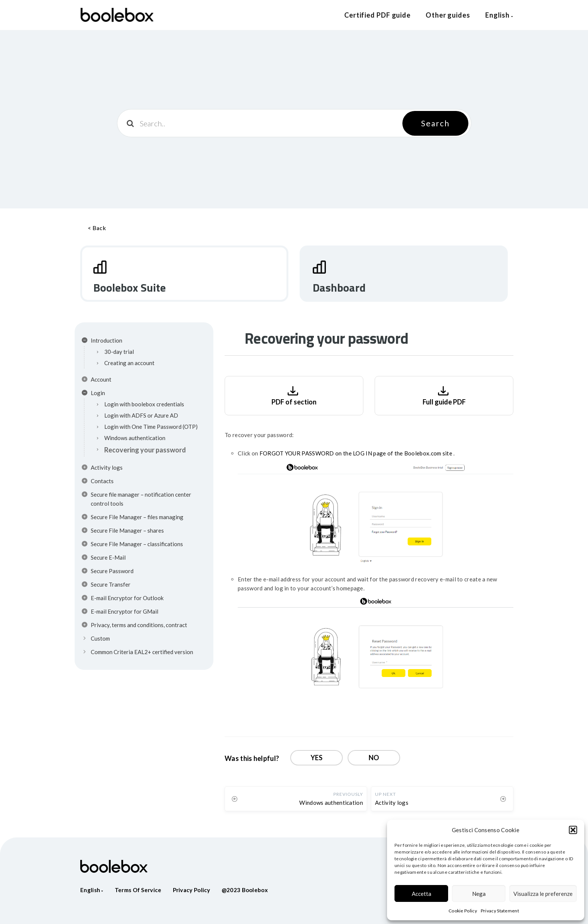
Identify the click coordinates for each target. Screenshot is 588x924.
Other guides (448, 15)
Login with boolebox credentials (144, 404)
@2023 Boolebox (245, 890)
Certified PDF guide (377, 15)
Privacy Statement (500, 911)
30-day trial (119, 352)
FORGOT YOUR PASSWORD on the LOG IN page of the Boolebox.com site (357, 453)
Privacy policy (192, 890)
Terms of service (138, 890)
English (499, 15)
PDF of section (294, 395)
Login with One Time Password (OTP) (151, 427)
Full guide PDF (444, 395)
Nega (479, 894)
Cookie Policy (463, 911)
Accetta (421, 894)
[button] (573, 830)
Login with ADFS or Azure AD (141, 415)
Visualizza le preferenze (543, 894)
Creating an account (129, 363)
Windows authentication (135, 438)
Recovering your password (145, 450)
